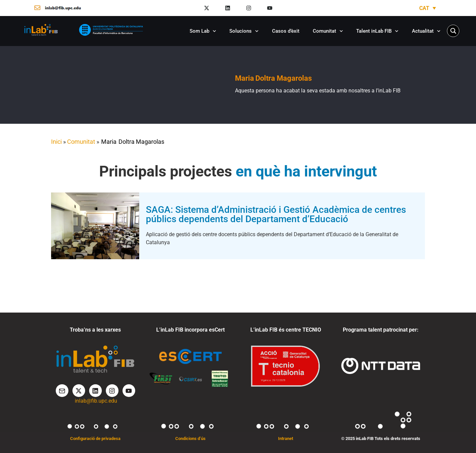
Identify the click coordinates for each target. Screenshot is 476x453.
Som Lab (203, 31)
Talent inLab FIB (377, 31)
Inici (56, 142)
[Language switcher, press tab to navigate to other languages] (428, 8)
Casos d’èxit (286, 31)
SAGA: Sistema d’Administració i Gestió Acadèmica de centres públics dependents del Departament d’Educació (276, 214)
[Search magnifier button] (453, 31)
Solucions (244, 31)
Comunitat (328, 31)
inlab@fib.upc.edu (96, 401)
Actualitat (426, 31)
